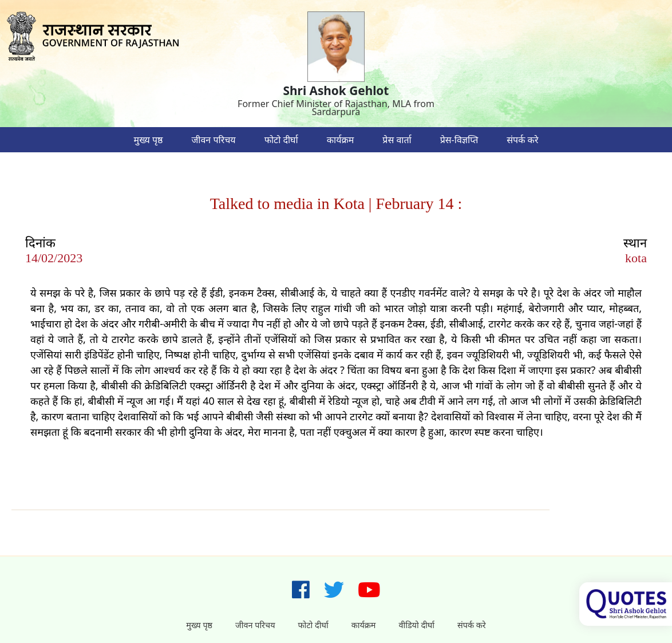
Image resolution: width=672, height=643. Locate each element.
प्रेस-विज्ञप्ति (459, 140)
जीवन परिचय (213, 140)
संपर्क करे (522, 140)
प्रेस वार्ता (397, 140)
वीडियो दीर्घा (416, 625)
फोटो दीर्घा (281, 140)
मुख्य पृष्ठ (149, 140)
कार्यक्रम (341, 140)
